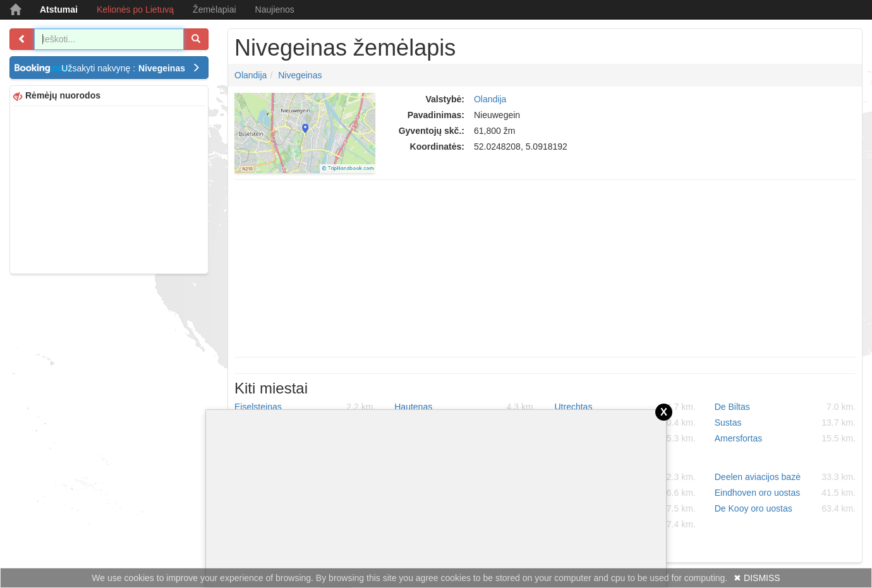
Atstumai (59, 9)
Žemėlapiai (214, 9)
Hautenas (465, 407)
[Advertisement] (109, 188)
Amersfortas (785, 438)
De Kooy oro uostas (785, 508)
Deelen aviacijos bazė (785, 477)
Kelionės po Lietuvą (135, 9)
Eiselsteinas (305, 407)
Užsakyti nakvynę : (131, 68)
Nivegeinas (300, 75)
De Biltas (785, 407)
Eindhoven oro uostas (785, 493)
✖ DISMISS (757, 578)
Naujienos (275, 9)
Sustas (785, 423)
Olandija (251, 75)
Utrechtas (625, 407)
